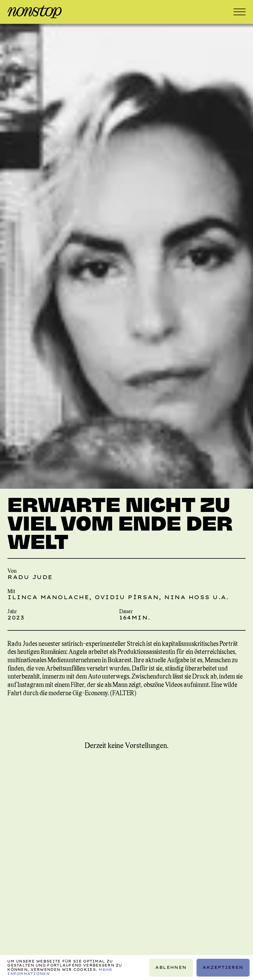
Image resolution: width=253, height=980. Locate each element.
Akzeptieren (223, 967)
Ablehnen (171, 967)
